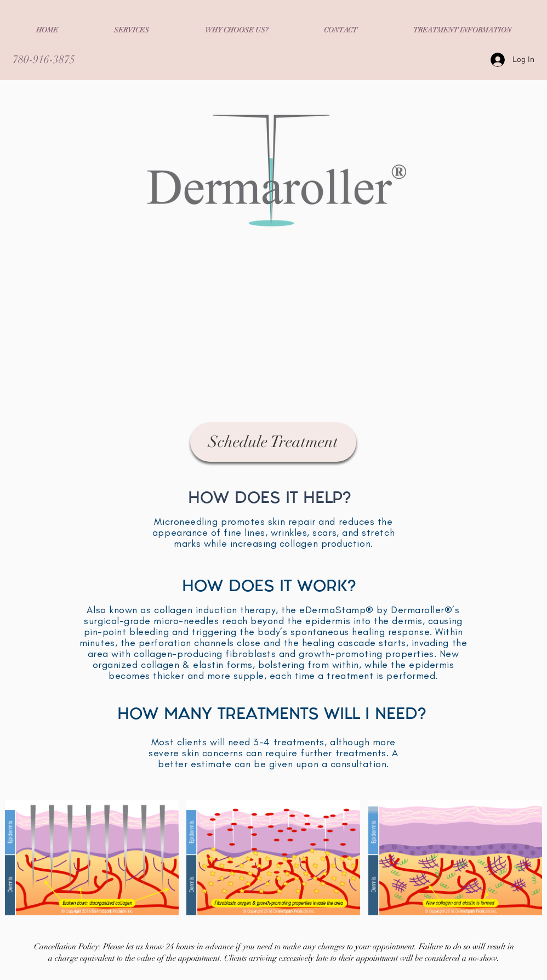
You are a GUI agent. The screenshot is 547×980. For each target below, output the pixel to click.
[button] (132, 30)
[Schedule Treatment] (273, 442)
